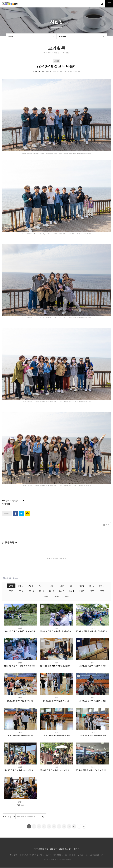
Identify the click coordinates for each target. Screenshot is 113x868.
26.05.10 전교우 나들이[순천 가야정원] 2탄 (93, 632)
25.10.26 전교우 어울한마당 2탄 (56, 736)
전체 (11, 586)
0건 (48, 72)
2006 (57, 597)
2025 (31, 586)
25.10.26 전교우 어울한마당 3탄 (20, 736)
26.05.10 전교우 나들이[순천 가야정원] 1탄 (20, 666)
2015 (31, 592)
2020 (81, 586)
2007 (46, 597)
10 (74, 827)
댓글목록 (10, 543)
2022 (61, 586)
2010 (82, 592)
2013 (51, 592)
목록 (106, 525)
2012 (62, 592)
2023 (51, 586)
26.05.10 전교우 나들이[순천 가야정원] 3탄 (56, 632)
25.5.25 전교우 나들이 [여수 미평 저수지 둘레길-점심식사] (93, 771)
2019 (92, 586)
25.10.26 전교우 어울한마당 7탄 (93, 666)
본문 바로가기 (0, 0)
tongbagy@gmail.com (94, 855)
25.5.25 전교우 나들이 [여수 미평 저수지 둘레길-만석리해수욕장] (20, 771)
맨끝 (84, 827)
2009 (92, 592)
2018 (102, 586)
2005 (67, 597)
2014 (41, 592)
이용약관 (54, 849)
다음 (79, 827)
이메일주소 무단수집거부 (69, 849)
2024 (41, 586)
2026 (21, 586)
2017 (11, 592)
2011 (72, 592)
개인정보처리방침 (41, 849)
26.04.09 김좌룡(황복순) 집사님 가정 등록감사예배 (56, 666)
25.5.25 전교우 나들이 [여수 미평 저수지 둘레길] (56, 771)
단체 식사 (20, 805)
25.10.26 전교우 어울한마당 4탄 (93, 701)
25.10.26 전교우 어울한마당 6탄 (20, 701)
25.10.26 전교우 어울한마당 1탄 (93, 736)
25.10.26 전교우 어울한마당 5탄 (56, 701)
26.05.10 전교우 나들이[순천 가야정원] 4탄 (20, 632)
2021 (71, 586)
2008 (102, 592)
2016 (21, 592)
